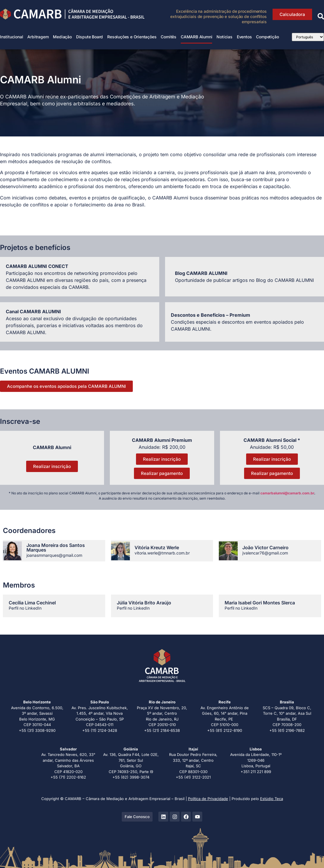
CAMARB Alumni (196, 37)
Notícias (224, 37)
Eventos (244, 37)
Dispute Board (89, 37)
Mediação (62, 37)
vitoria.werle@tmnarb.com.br (162, 553)
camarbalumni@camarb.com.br (287, 493)
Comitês (169, 37)
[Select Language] (308, 37)
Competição (267, 37)
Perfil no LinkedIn (25, 608)
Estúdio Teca (272, 799)
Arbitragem (38, 37)
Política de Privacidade (208, 799)
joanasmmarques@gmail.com (54, 555)
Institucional (11, 37)
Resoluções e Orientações (132, 37)
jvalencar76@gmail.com (265, 553)
